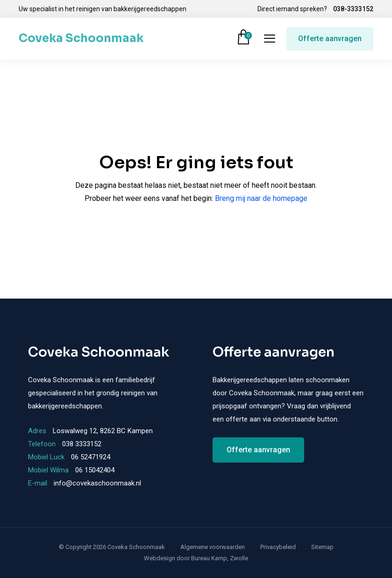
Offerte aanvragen (330, 39)
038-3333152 (353, 9)
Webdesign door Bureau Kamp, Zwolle (196, 558)
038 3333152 (82, 444)
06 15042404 (95, 470)
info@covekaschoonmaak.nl (97, 483)
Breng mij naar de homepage (261, 198)
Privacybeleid (278, 547)
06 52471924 (91, 457)
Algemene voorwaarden (213, 547)
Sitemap (322, 547)
